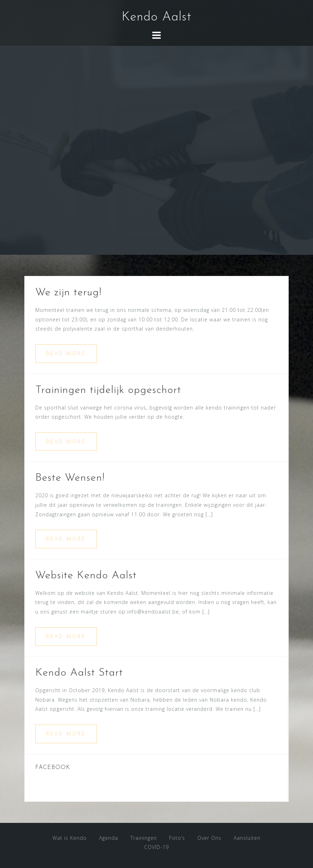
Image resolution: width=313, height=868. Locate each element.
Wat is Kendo (70, 838)
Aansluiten (247, 838)
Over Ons (209, 838)
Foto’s (177, 838)
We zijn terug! (68, 293)
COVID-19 (156, 847)
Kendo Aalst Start (79, 673)
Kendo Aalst (156, 17)
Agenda (109, 838)
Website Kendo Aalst (86, 576)
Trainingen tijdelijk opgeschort (108, 390)
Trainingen (144, 838)
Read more (66, 353)
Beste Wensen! (70, 478)
